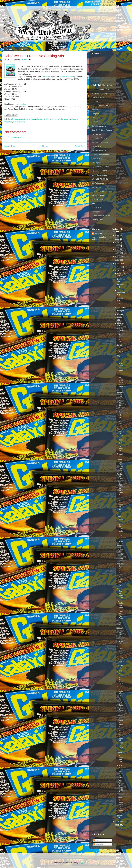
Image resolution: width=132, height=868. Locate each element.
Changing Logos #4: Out (120, 757)
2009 (117, 270)
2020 (117, 239)
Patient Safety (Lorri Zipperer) (103, 191)
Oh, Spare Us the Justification (120, 488)
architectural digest (28, 119)
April (119, 314)
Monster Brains (98, 159)
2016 (117, 246)
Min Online (46, 76)
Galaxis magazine (99, 126)
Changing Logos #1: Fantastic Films (120, 804)
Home (45, 146)
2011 (117, 263)
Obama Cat (120, 666)
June (119, 307)
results (23, 104)
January (120, 815)
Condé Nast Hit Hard (120, 348)
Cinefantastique (98, 97)
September (121, 292)
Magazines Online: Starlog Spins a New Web (120, 402)
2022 (117, 235)
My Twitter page (98, 183)
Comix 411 (96, 101)
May (119, 311)
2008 (117, 821)
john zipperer (65, 119)
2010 (117, 267)
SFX (93, 203)
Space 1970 (96, 208)
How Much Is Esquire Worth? (120, 335)
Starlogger (96, 212)
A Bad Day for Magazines (120, 593)
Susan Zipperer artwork (101, 216)
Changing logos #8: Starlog (120, 693)
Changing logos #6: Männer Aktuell (120, 723)
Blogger (82, 863)
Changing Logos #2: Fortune (120, 789)
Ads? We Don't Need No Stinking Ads (120, 506)
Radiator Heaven (98, 195)
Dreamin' (120, 455)
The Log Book (97, 220)
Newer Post (10, 146)
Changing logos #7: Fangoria (120, 707)
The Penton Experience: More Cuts (120, 381)
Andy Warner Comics (100, 93)
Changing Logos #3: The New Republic (120, 772)
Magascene (96, 146)
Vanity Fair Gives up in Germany (120, 465)
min (15, 122)
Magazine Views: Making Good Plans (120, 553)
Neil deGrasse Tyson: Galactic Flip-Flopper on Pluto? (120, 613)
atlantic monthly (42, 119)
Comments (99, 844)
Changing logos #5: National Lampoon (120, 742)
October (120, 285)
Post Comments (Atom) (50, 155)
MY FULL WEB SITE (100, 179)
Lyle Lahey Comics (99, 138)
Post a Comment (15, 137)
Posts (97, 840)
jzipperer (74, 119)
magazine (8, 122)
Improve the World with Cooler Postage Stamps (120, 575)
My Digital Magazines (100, 167)
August (120, 298)
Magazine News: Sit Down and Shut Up (120, 636)
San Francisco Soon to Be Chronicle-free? (120, 362)
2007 (117, 825)
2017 (117, 242)
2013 (117, 256)
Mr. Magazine (97, 163)
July (119, 304)
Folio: (94, 118)
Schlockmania (97, 199)
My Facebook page (99, 171)
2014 (117, 253)
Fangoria (95, 114)
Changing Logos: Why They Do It (120, 677)
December (121, 273)
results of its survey (67, 76)
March (120, 318)
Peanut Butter (120, 519)
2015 (117, 249)
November (121, 279)
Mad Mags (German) (100, 142)
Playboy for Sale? (120, 476)
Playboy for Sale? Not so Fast (120, 420)
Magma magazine (99, 150)
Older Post (80, 146)
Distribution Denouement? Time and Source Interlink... (120, 440)
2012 (117, 260)
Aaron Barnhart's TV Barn (102, 89)
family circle (54, 119)
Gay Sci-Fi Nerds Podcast (102, 130)
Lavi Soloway (97, 134)
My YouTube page (99, 187)
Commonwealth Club (100, 106)
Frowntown (96, 122)
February (121, 323)
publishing (21, 122)
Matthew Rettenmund (100, 155)
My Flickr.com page (99, 175)
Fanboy (95, 110)
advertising (15, 119)
